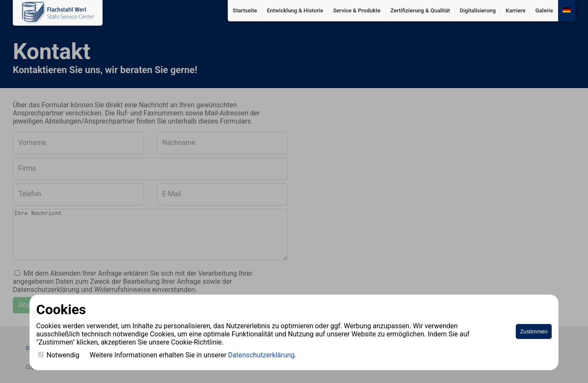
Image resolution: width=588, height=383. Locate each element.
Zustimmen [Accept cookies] (534, 331)
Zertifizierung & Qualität (420, 10)
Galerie (544, 10)
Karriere (516, 10)
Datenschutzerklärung (262, 355)
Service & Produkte (357, 10)
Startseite (245, 10)
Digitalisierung (478, 10)
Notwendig (59, 355)
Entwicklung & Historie (295, 10)
